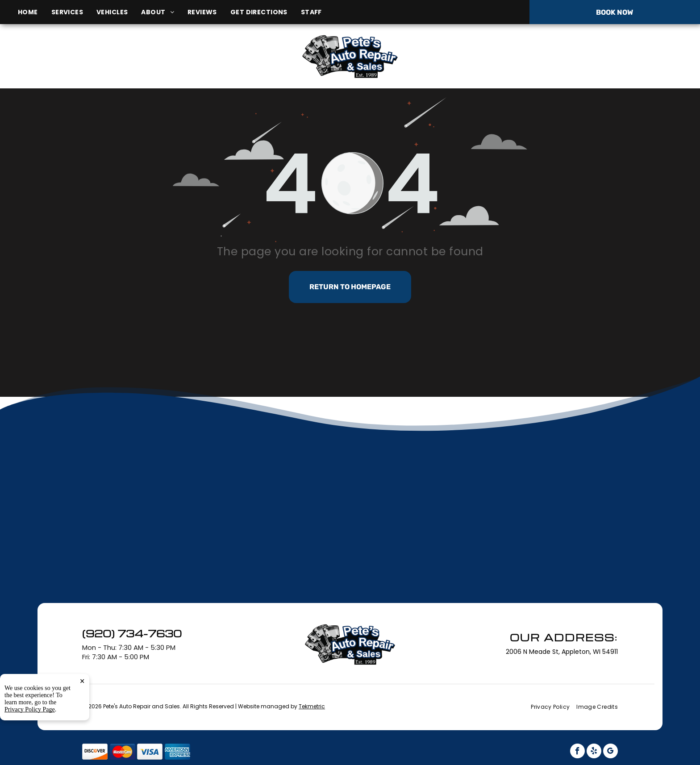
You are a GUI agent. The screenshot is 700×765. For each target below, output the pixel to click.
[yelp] (594, 752)
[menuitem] (35, 12)
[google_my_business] (610, 752)
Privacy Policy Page (30, 756)
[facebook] (577, 752)
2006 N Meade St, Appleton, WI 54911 (121, 66)
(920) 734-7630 (585, 56)
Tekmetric (312, 706)
